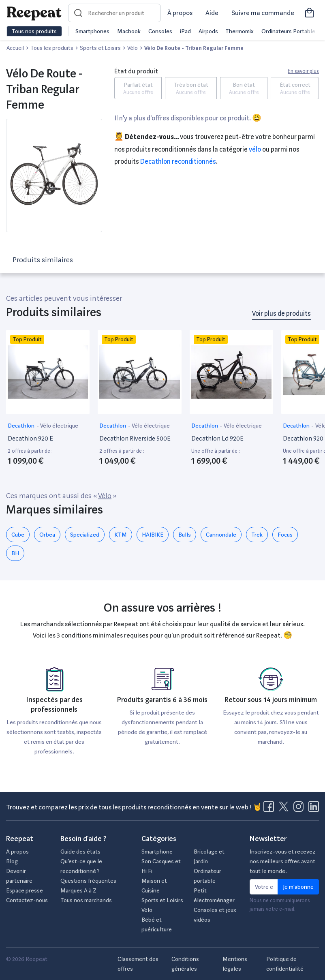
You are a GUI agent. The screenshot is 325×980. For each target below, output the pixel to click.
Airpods (208, 31)
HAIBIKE (153, 535)
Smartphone (157, 852)
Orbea (47, 535)
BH (15, 553)
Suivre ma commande (263, 13)
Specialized (85, 535)
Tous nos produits (34, 31)
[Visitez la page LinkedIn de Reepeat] (314, 809)
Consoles (160, 31)
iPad (185, 31)
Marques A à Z (78, 890)
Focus (285, 535)
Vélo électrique (59, 426)
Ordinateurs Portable (288, 31)
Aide (212, 13)
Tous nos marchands (86, 900)
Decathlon (22, 426)
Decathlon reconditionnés (178, 162)
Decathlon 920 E (30, 438)
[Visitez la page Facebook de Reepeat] (270, 809)
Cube (18, 535)
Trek (257, 535)
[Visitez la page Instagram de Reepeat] (300, 809)
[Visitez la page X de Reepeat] (285, 809)
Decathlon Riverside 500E (135, 438)
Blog (12, 861)
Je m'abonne (298, 887)
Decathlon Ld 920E (217, 438)
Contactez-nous (27, 900)
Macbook (129, 31)
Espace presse (25, 890)
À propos (180, 13)
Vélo (255, 149)
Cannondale (221, 535)
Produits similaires (43, 260)
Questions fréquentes (88, 881)
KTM (121, 535)
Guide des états (80, 852)
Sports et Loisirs (162, 900)
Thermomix (239, 31)
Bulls (185, 535)
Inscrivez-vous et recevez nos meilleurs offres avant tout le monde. (283, 861)
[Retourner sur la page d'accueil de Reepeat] (34, 13)
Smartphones (92, 31)
